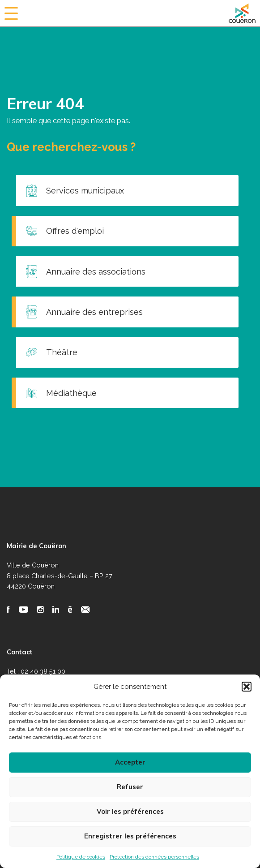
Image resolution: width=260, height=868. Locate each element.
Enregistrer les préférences (130, 836)
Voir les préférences (130, 811)
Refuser (130, 787)
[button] (247, 687)
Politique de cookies (81, 857)
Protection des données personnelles (154, 857)
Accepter (130, 762)
